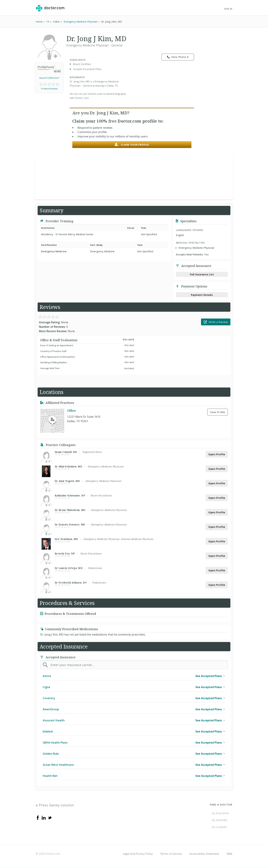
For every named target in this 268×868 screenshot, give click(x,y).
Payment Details (202, 295)
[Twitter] (50, 817)
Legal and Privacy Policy (138, 854)
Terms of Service (171, 854)
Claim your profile (132, 145)
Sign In (228, 9)
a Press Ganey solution (55, 805)
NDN (230, 854)
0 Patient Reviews (49, 89)
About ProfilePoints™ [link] (49, 78)
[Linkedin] (44, 817)
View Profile (218, 412)
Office (71, 411)
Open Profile (217, 454)
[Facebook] (38, 817)
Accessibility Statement (204, 854)
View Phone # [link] (178, 57)
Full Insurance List (202, 274)
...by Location (218, 827)
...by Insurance (219, 813)
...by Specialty (219, 820)
